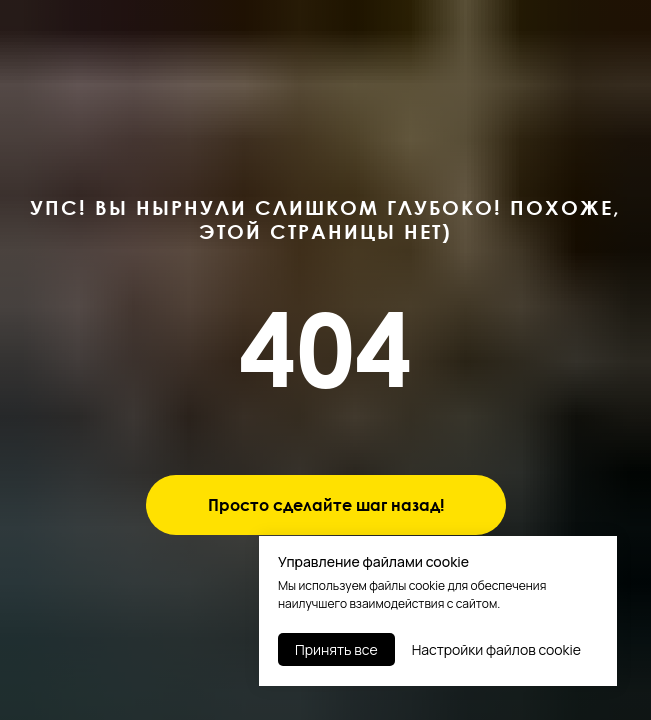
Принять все (336, 649)
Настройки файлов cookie (496, 649)
